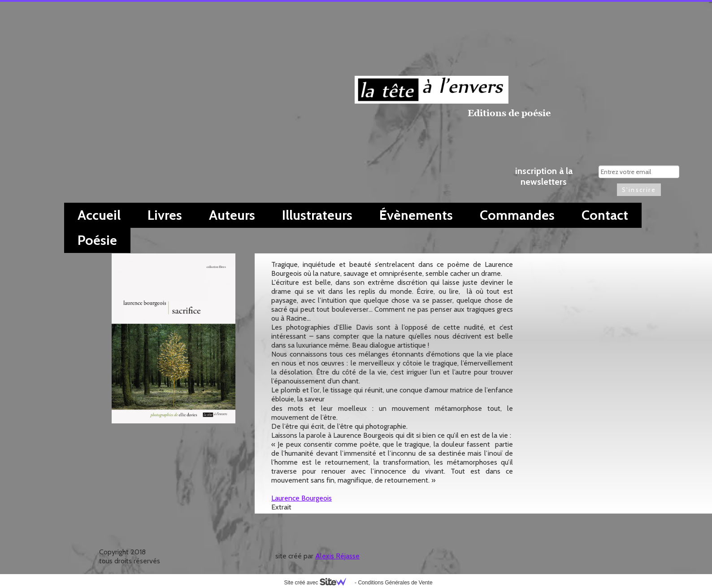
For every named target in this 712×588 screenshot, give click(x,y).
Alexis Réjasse (337, 556)
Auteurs (232, 215)
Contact (605, 215)
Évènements (416, 215)
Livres (165, 215)
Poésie (97, 240)
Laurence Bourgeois (302, 498)
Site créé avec (318, 583)
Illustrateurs (317, 215)
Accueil (99, 215)
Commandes (517, 215)
